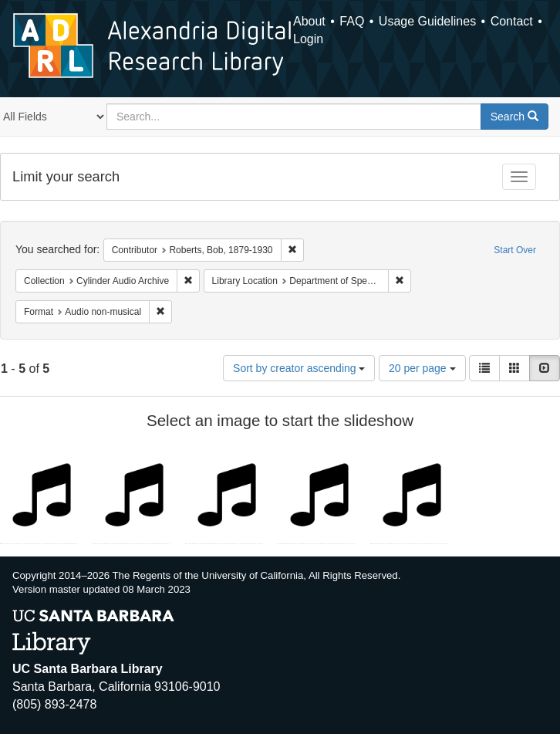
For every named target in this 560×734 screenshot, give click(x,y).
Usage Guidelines (427, 21)
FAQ (352, 21)
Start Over (515, 250)
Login (308, 39)
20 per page (422, 368)
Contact (512, 21)
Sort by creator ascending (299, 368)
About (309, 21)
